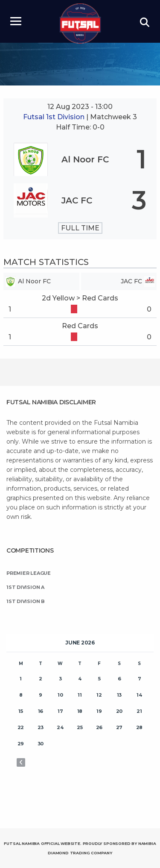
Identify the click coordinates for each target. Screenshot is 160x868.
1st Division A (25, 587)
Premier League (29, 573)
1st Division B (26, 601)
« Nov (21, 762)
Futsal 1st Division (55, 117)
